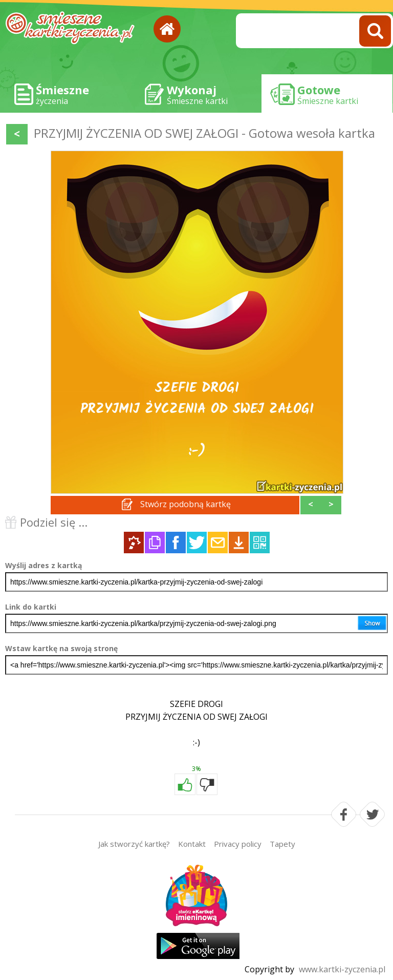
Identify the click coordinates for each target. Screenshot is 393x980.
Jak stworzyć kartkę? (134, 844)
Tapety (282, 844)
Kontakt (192, 844)
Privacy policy (238, 844)
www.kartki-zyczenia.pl (342, 969)
